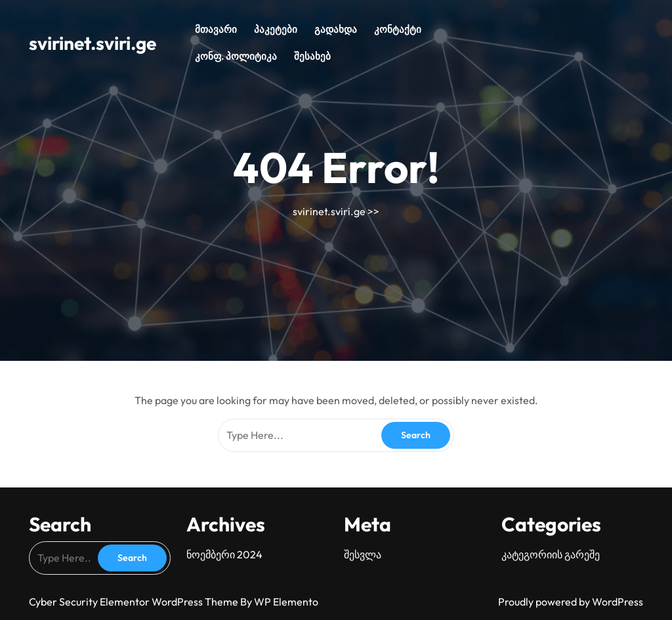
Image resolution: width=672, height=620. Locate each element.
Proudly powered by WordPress (571, 602)
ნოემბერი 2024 (224, 554)
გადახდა (336, 29)
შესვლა (363, 554)
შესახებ (312, 56)
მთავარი (216, 29)
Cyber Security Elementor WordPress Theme (135, 602)
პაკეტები (276, 29)
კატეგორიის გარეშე (551, 554)
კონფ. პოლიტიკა (236, 56)
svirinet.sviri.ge (93, 43)
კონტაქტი (398, 29)
